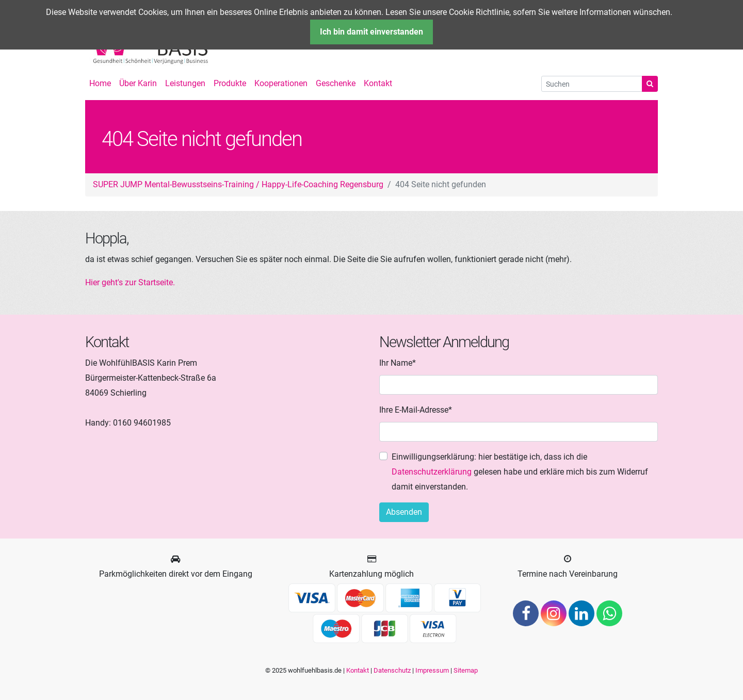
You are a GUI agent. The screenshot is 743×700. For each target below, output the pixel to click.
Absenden (404, 512)
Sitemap (466, 670)
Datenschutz (392, 670)
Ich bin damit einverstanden (372, 32)
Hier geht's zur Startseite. (130, 282)
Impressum (432, 670)
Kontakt (358, 670)
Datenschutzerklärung (432, 472)
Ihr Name (398, 362)
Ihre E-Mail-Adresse (416, 409)
